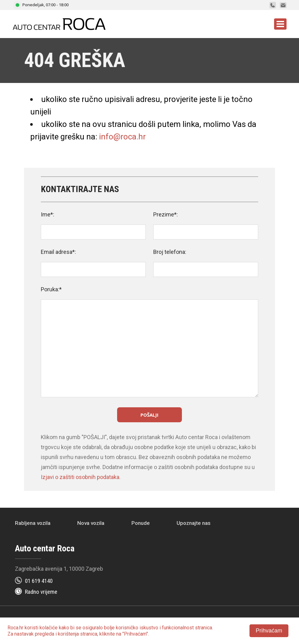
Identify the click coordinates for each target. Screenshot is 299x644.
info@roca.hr (122, 137)
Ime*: (47, 214)
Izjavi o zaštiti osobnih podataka (80, 477)
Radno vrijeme (41, 592)
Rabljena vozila (33, 523)
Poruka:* (51, 289)
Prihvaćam (269, 631)
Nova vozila (91, 523)
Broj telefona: (170, 252)
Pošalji (149, 415)
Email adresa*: (58, 252)
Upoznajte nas (194, 523)
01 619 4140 (39, 581)
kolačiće (49, 628)
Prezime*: (166, 214)
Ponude (141, 523)
